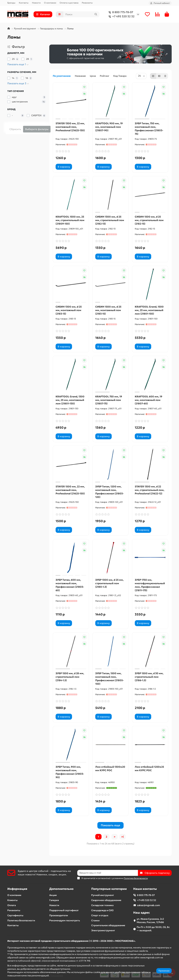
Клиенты (12, 900)
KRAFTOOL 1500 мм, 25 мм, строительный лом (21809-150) (70, 220)
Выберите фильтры (37, 129)
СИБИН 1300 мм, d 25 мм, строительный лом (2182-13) (110, 220)
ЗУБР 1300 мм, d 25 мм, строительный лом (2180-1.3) (109, 583)
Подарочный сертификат (64, 910)
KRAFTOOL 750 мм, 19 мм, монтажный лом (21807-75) (109, 400)
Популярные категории (109, 889)
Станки (95, 920)
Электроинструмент (103, 930)
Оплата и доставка (69, 3)
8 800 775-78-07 (120, 12)
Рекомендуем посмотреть (65, 920)
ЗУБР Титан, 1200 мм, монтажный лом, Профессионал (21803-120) (110, 492)
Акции (53, 895)
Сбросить (15, 129)
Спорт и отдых (100, 915)
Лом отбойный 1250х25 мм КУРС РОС (149, 769)
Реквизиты (87, 3)
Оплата (12, 905)
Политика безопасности (21, 920)
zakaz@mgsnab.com (148, 905)
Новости (36, 3)
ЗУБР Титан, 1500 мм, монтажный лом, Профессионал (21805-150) (110, 679)
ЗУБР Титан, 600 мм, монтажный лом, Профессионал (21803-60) (70, 585)
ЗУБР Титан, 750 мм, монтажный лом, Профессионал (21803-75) (149, 129)
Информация (17, 889)
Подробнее (56, 976)
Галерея (54, 900)
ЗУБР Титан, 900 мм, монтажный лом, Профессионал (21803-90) (70, 772)
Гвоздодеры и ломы (51, 29)
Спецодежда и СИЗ (102, 910)
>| (123, 837)
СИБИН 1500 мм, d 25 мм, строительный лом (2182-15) (149, 220)
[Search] (81, 14)
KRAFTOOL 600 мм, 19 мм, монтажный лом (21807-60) (148, 400)
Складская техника (102, 905)
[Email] (108, 873)
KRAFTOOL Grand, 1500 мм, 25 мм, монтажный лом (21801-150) (149, 310)
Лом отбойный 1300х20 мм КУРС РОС (110, 769)
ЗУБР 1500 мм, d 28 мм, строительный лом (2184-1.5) (70, 677)
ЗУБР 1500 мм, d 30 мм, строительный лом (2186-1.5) (149, 677)
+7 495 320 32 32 (121, 16)
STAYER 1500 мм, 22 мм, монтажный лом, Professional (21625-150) (70, 490)
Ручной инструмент (25, 29)
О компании (50, 3)
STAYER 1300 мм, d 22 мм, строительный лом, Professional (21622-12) (150, 490)
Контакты (24, 3)
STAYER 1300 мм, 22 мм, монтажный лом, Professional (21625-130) (70, 127)
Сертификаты (15, 915)
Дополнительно (61, 889)
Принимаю (164, 971)
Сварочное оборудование (106, 900)
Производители (59, 915)
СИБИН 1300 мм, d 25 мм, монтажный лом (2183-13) (69, 310)
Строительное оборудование (108, 925)
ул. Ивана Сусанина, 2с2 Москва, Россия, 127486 (150, 921)
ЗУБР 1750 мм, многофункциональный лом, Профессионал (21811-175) (150, 585)
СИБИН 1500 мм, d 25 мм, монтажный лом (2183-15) (108, 310)
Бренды (11, 3)
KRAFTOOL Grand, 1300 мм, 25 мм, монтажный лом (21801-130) (70, 400)
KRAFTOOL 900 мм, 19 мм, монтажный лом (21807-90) (109, 127)
